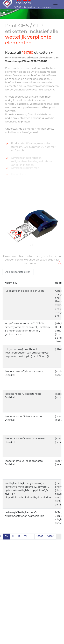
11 (13, 536)
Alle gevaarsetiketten (18, 272)
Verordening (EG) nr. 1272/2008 (26, 61)
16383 (40, 536)
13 (26, 536)
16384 (51, 536)
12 (19, 536)
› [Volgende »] (59, 536)
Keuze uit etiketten (29, 53)
